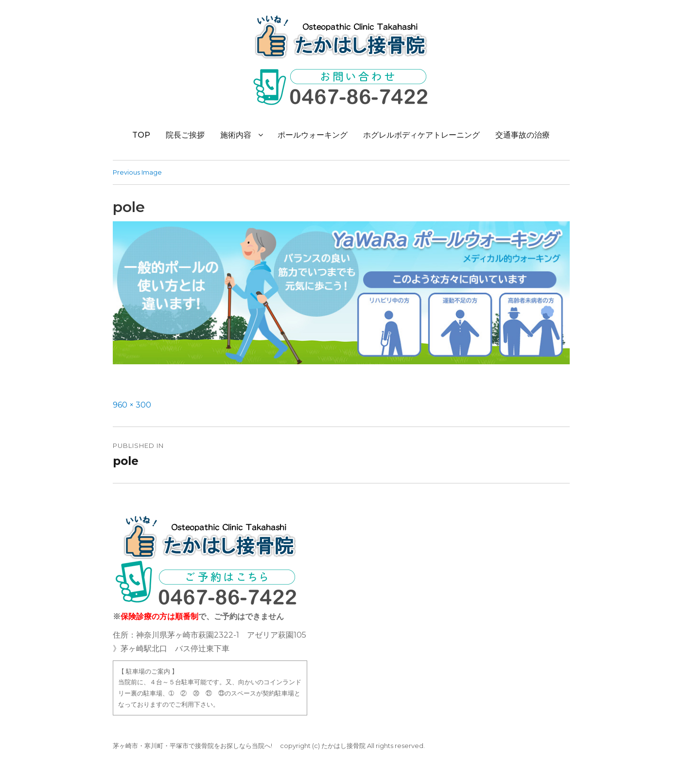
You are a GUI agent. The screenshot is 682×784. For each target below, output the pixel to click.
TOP (141, 135)
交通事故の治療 (523, 135)
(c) (316, 746)
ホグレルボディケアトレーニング (421, 135)
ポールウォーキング (313, 135)
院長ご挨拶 (185, 135)
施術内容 (236, 135)
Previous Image (137, 172)
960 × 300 (132, 405)
